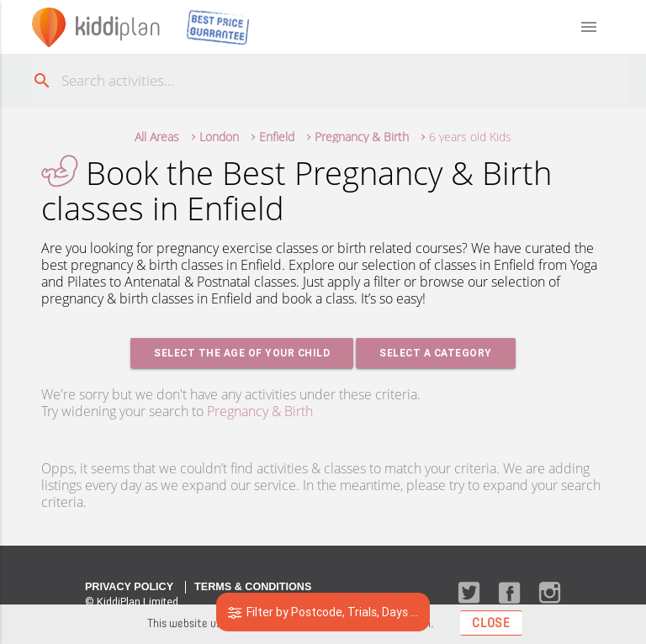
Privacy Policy (129, 587)
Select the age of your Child (242, 353)
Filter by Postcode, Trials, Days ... (323, 612)
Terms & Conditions (253, 587)
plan (117, 26)
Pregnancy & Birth (260, 411)
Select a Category (436, 353)
